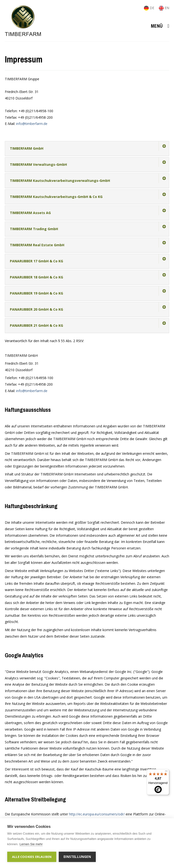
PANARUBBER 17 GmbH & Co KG (36, 261)
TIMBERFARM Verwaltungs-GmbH (38, 164)
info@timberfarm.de (32, 124)
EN (164, 8)
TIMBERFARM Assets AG (30, 213)
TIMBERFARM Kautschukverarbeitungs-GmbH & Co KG (56, 197)
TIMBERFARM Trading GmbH (34, 229)
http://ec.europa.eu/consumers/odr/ (97, 814)
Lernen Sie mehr (31, 844)
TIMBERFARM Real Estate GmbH (37, 245)
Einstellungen (77, 857)
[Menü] (166, 772)
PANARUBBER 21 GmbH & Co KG (36, 325)
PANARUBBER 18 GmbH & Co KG (36, 277)
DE (150, 8)
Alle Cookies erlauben (32, 857)
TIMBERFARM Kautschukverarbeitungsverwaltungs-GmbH (60, 181)
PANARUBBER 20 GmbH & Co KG (36, 309)
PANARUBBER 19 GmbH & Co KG (36, 293)
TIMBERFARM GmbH (27, 148)
